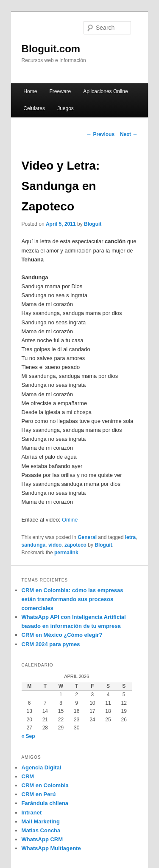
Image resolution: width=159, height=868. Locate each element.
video (55, 545)
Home (30, 91)
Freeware (60, 91)
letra (130, 537)
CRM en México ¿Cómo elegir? (62, 635)
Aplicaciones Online (105, 91)
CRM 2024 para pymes (51, 644)
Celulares (34, 108)
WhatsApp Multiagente (51, 848)
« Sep (28, 736)
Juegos (66, 108)
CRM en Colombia (45, 785)
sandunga (34, 545)
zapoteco (75, 545)
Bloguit (93, 224)
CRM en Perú (39, 794)
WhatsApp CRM (42, 839)
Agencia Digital (42, 767)
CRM (28, 776)
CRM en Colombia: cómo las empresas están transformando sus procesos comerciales (73, 599)
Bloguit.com (51, 49)
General (87, 537)
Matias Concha (41, 830)
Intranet (32, 813)
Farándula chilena (45, 803)
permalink (66, 553)
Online (70, 520)
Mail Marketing (41, 821)
